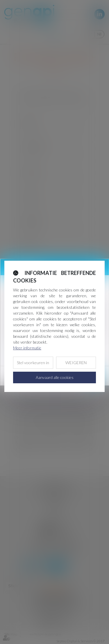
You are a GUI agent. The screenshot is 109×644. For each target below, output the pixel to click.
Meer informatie (27, 348)
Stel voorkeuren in (33, 363)
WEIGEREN (76, 363)
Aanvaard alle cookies (55, 377)
